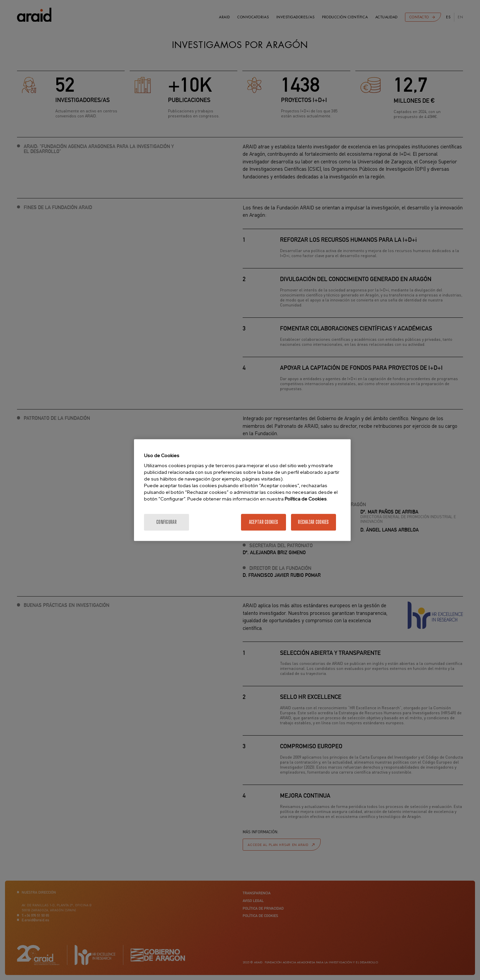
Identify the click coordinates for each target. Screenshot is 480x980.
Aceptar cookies (263, 522)
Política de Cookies (306, 499)
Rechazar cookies (313, 522)
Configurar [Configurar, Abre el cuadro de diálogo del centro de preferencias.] (166, 522)
